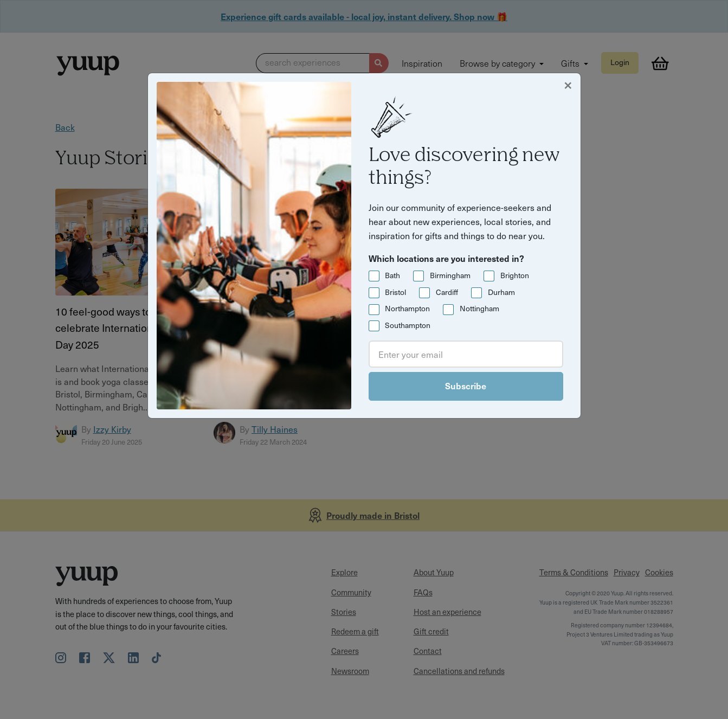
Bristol (395, 292)
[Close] (568, 84)
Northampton (407, 308)
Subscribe (466, 386)
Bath (392, 275)
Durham (501, 292)
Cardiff (447, 292)
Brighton (515, 275)
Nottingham (479, 308)
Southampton (408, 325)
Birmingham (450, 275)
